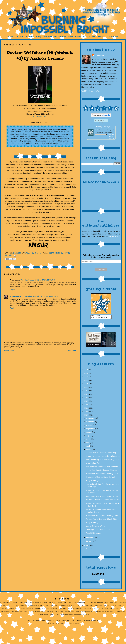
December (90, 419)
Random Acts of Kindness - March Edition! (102, 520)
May (88, 443)
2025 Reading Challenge (101, 127)
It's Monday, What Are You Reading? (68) (102, 516)
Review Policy (34, 36)
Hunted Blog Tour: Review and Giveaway (102, 471)
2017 (86, 398)
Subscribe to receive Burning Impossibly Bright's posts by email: (101, 256)
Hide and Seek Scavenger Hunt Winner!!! (102, 467)
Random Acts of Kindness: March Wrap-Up (102, 453)
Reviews (48, 36)
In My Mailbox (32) (93, 464)
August (89, 433)
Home (11, 36)
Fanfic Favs (89, 36)
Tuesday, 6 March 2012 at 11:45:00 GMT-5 (42, 296)
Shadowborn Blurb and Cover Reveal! (100, 478)
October (90, 426)
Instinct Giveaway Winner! (96, 527)
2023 (86, 377)
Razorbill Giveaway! (94, 534)
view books (112, 138)
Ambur (97, 130)
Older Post (71, 350)
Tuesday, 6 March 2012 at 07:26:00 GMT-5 (38, 280)
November (90, 422)
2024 (86, 374)
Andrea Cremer (54, 253)
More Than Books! (108, 36)
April (88, 447)
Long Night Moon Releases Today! (99, 530)
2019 (86, 391)
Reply (12, 290)
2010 (86, 549)
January (90, 542)
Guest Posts (75, 36)
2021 (86, 384)
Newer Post (9, 350)
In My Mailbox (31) (93, 523)
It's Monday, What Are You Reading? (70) (102, 474)
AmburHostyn (99, 56)
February (90, 538)
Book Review (66, 253)
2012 (86, 416)
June (88, 440)
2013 (86, 412)
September (91, 429)
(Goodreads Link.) (40, 117)
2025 (86, 370)
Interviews (60, 36)
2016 (86, 402)
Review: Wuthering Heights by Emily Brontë (103, 457)
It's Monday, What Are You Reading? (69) (102, 497)
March (89, 450)
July (88, 436)
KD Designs (96, 609)
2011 (86, 546)
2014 (86, 409)
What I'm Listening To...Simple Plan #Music (103, 500)
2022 (86, 381)
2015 (86, 405)
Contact (20, 36)
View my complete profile (91, 91)
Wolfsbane (8, 255)
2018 (86, 395)
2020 (86, 388)
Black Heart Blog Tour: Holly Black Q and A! (103, 460)
